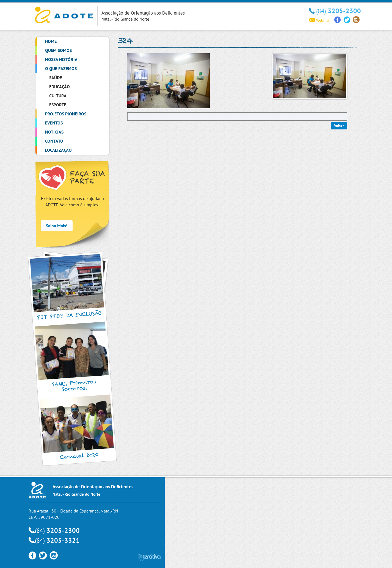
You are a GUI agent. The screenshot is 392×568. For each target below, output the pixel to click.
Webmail (320, 20)
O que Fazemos (61, 68)
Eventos (54, 123)
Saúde (56, 77)
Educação (60, 87)
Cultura (58, 96)
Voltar (339, 126)
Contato (54, 141)
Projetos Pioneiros (66, 114)
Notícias (54, 132)
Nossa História (61, 59)
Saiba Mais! (57, 226)
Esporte (58, 105)
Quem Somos (58, 50)
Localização (58, 150)
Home (51, 41)
